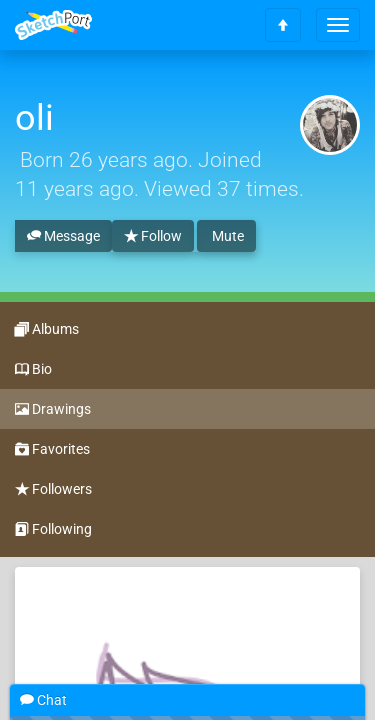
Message (63, 237)
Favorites (52, 450)
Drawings (53, 410)
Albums (47, 330)
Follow (153, 237)
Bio (33, 370)
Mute (226, 236)
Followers (53, 490)
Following (53, 530)
